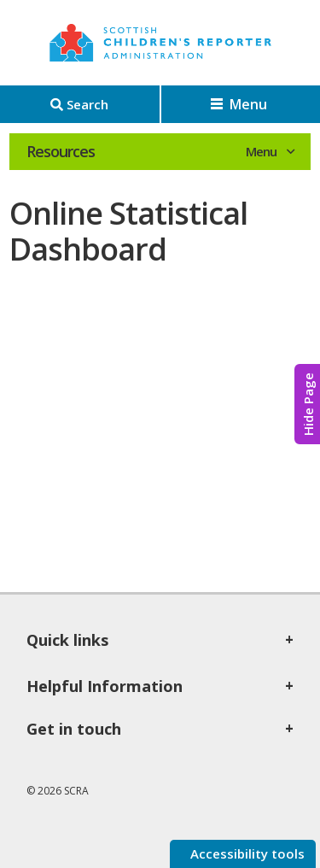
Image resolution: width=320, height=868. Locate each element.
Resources (61, 151)
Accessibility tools (246, 853)
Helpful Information (105, 686)
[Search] (80, 104)
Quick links (67, 640)
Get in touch (74, 729)
